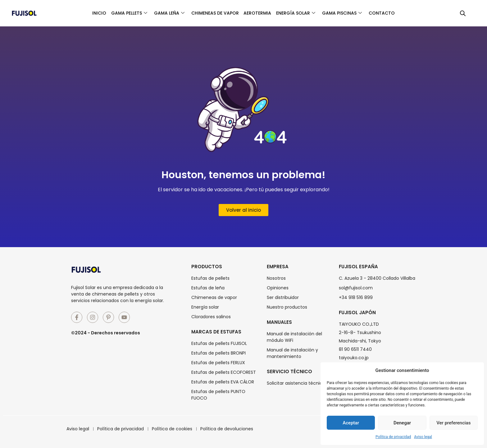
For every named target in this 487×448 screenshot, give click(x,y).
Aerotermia (259, 13)
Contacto (397, 13)
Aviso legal (423, 437)
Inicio (84, 13)
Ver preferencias (453, 423)
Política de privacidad (393, 437)
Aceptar (351, 423)
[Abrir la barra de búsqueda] (463, 13)
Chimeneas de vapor (213, 13)
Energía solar (302, 13)
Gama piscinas (353, 13)
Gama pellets (118, 13)
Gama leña (162, 13)
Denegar (402, 423)
